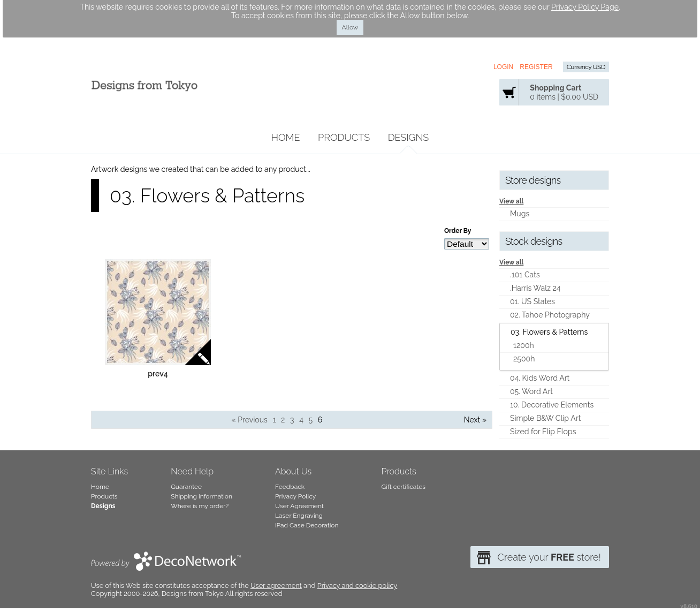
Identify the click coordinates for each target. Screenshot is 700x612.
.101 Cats (525, 275)
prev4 (158, 374)
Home (286, 137)
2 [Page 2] (283, 420)
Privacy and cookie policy (357, 585)
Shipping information (201, 496)
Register (536, 67)
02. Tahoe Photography (550, 315)
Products (344, 137)
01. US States (532, 301)
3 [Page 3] (292, 420)
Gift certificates (404, 487)
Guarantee (186, 487)
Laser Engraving (299, 516)
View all (511, 201)
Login (503, 67)
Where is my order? (200, 506)
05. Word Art (531, 391)
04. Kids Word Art (540, 378)
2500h (524, 359)
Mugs (520, 214)
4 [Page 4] (301, 420)
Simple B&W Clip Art (545, 418)
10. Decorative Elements (552, 405)
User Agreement (299, 506)
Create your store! (549, 557)
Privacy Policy (295, 496)
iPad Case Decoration (307, 525)
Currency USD (586, 67)
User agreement (276, 585)
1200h (524, 345)
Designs (409, 137)
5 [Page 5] (310, 420)
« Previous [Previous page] (250, 420)
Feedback (290, 487)
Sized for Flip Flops (543, 432)
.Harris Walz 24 (535, 288)
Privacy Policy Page (585, 7)
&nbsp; (158, 312)
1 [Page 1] (274, 420)
